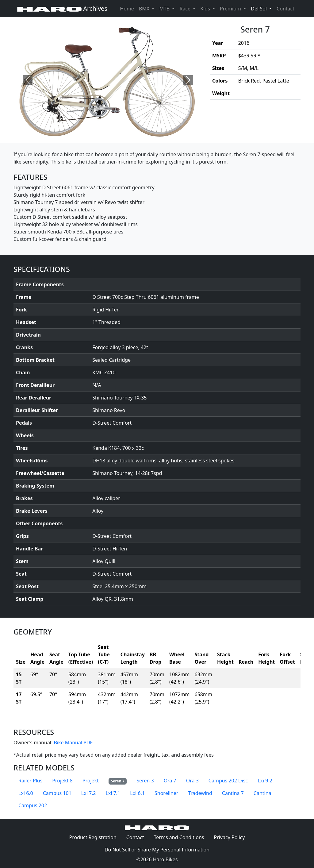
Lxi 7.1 (113, 793)
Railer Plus (30, 781)
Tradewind (200, 793)
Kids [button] (206, 9)
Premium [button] (231, 9)
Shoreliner (166, 793)
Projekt (91, 781)
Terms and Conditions (182, 837)
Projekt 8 (62, 781)
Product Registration (93, 837)
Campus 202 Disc (228, 781)
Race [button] (186, 9)
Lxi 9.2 (265, 781)
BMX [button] (145, 9)
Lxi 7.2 (89, 793)
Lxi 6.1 (137, 793)
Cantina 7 (233, 793)
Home (127, 9)
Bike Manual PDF (73, 743)
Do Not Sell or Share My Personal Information (157, 850)
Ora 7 (170, 781)
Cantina (262, 793)
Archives (62, 8)
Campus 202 (33, 805)
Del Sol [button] (262, 8)
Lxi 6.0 (26, 793)
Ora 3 (192, 781)
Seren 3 (145, 781)
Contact (287, 8)
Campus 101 (57, 793)
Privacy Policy (232, 837)
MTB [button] (165, 9)
